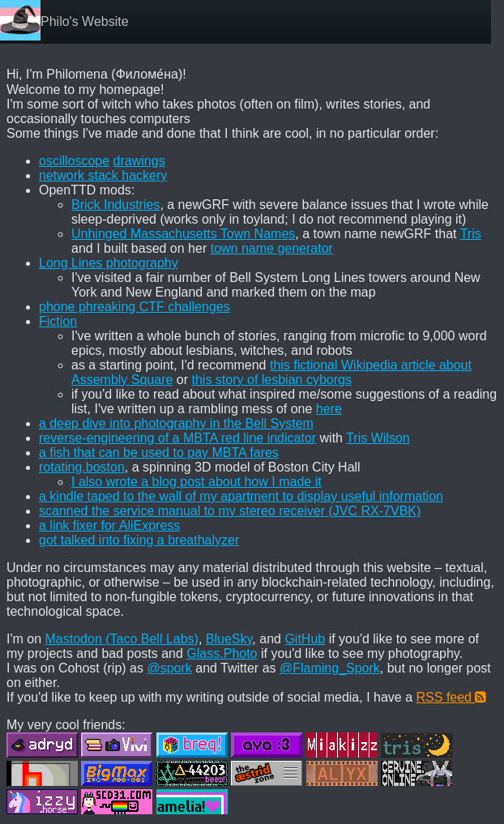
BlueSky (229, 639)
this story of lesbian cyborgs (272, 380)
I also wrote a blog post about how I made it (196, 482)
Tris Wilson (378, 438)
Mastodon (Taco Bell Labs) (122, 639)
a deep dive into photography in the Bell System (176, 423)
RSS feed (452, 697)
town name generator (272, 248)
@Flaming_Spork (330, 668)
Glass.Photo (222, 653)
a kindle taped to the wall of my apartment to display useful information (241, 496)
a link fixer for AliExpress (109, 525)
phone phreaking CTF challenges (135, 307)
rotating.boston (82, 467)
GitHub (305, 639)
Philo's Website (85, 21)
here (329, 409)
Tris (471, 234)
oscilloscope (74, 161)
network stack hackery (103, 175)
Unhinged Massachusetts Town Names (183, 234)
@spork (169, 668)
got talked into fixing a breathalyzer (139, 540)
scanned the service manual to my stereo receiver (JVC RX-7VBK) (230, 511)
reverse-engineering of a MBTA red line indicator (177, 438)
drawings (139, 161)
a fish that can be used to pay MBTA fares (159, 453)
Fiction (58, 321)
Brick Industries (115, 205)
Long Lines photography (109, 263)
